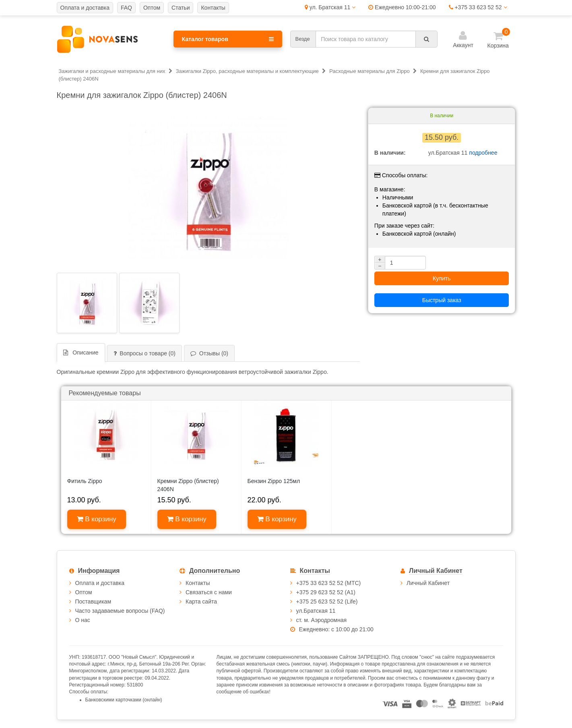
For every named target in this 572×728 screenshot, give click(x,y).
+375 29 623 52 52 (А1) (326, 592)
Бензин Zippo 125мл (274, 481)
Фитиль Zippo (85, 481)
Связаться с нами (209, 592)
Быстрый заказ (442, 300)
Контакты (198, 583)
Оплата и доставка (100, 583)
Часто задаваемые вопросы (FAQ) (120, 611)
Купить (442, 278)
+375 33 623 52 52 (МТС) (329, 583)
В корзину (97, 519)
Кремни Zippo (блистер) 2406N (188, 485)
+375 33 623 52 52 (478, 7)
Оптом (84, 592)
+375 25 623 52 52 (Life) (327, 601)
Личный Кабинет (428, 583)
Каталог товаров (228, 39)
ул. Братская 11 (330, 7)
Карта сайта (201, 601)
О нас (83, 620)
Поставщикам (93, 601)
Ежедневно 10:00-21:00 (402, 7)
